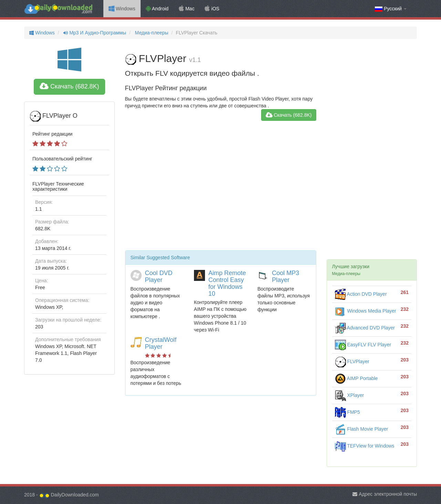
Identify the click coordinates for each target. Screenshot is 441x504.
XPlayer (350, 395)
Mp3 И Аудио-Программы (94, 33)
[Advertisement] (221, 188)
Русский (391, 9)
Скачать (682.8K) (69, 86)
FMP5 (347, 412)
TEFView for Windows (365, 446)
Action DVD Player (361, 294)
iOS (212, 9)
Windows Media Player (366, 311)
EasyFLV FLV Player (363, 345)
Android (157, 9)
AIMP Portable (356, 378)
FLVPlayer (352, 361)
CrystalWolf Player (161, 343)
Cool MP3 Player (285, 276)
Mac (187, 9)
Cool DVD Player (159, 276)
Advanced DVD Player (365, 328)
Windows (122, 9)
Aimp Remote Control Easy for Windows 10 (227, 283)
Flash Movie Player (362, 429)
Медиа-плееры (151, 33)
